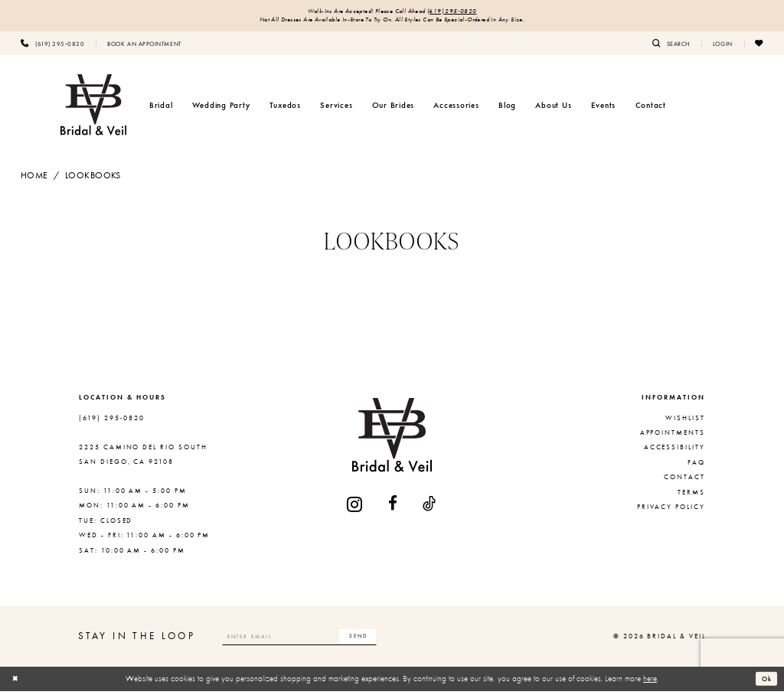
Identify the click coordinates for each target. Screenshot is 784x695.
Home (34, 179)
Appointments (673, 436)
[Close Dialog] (18, 683)
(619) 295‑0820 (464, 13)
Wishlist (685, 422)
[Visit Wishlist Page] (759, 47)
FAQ (696, 466)
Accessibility (675, 451)
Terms (691, 496)
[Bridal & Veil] (93, 109)
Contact (684, 481)
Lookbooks (93, 179)
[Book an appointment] (144, 47)
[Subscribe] (393, 640)
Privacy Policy (671, 511)
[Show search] (671, 47)
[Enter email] (318, 640)
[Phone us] (52, 47)
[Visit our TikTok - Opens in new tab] (430, 508)
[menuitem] (52, 47)
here (650, 682)
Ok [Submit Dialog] (765, 682)
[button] (723, 47)
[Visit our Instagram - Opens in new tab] (355, 508)
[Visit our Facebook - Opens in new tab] (394, 508)
